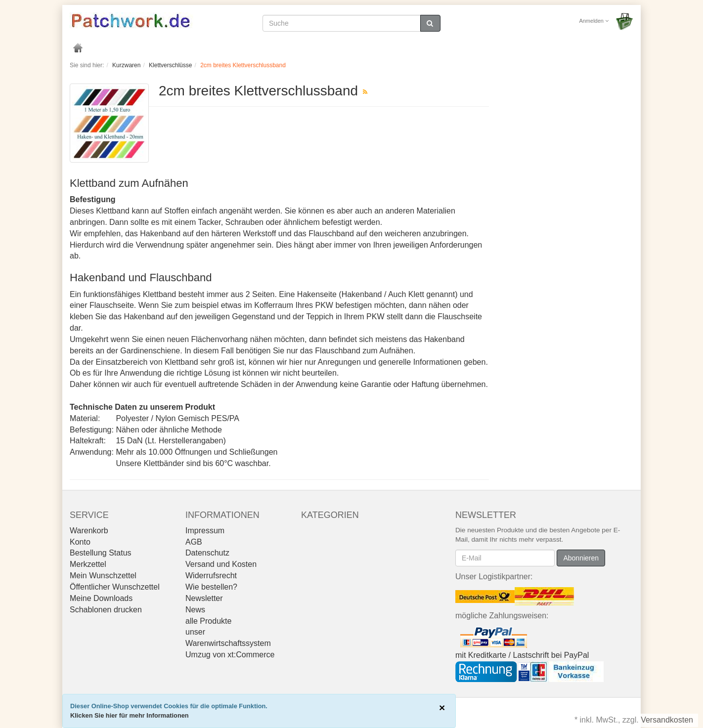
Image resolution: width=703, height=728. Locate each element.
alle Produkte (208, 621)
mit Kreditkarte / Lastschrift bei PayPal (522, 655)
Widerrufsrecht (211, 576)
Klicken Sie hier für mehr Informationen (130, 715)
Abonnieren (581, 558)
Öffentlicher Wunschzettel (115, 587)
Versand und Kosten (221, 564)
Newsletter (204, 598)
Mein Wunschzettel (103, 576)
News (195, 610)
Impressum (205, 531)
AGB (194, 542)
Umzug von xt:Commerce (230, 655)
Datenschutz (207, 553)
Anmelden (594, 21)
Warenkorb (89, 531)
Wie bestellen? (211, 587)
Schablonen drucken (106, 610)
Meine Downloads (101, 598)
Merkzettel (88, 564)
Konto (80, 542)
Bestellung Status (101, 553)
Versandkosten (667, 720)
